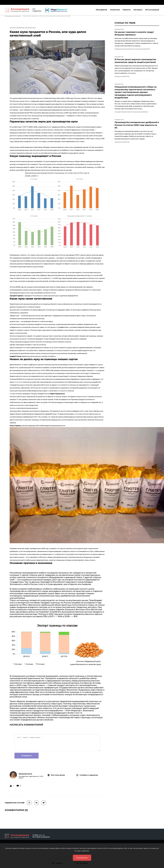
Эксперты (138, 10)
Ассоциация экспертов (13, 16)
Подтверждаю (82, 858)
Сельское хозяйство (17, 28)
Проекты (127, 10)
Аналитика (115, 10)
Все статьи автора (56, 775)
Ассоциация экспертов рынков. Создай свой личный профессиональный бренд (17, 10)
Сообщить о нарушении (87, 775)
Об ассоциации (152, 10)
